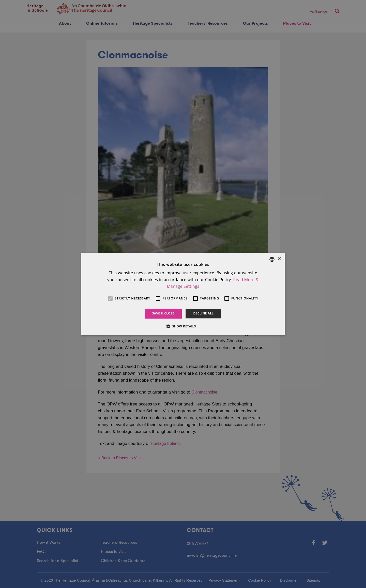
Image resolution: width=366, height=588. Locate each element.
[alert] (183, 294)
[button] (183, 326)
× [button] (279, 259)
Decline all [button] (203, 314)
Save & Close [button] (163, 314)
